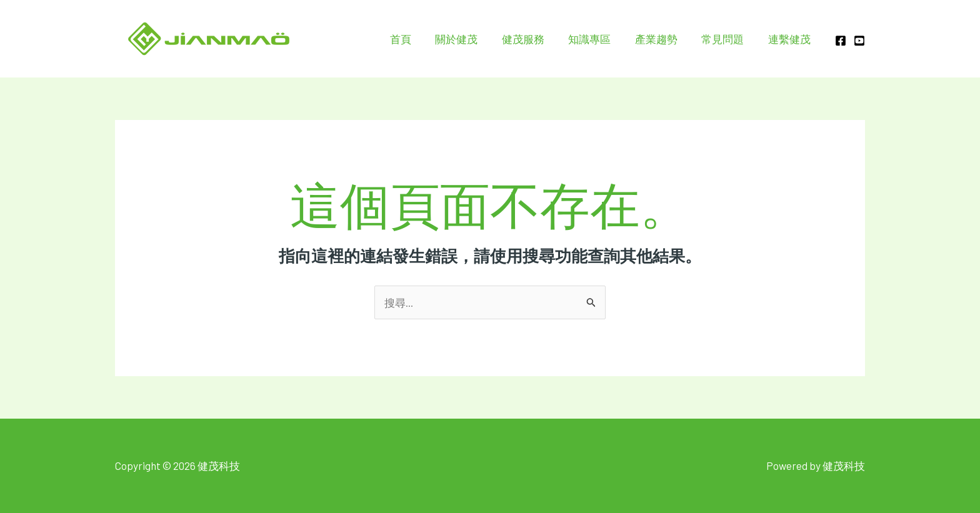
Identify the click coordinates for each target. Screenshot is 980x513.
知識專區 (599, 39)
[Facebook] (841, 41)
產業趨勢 (663, 39)
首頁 (419, 39)
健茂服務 (536, 39)
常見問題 (727, 39)
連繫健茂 (791, 39)
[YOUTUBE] (859, 41)
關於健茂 (472, 39)
